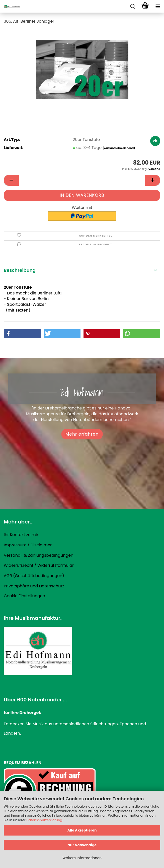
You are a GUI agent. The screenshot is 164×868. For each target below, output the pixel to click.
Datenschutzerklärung (44, 820)
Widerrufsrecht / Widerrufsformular (39, 565)
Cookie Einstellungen (24, 596)
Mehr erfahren (82, 434)
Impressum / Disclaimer (28, 545)
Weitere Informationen (82, 858)
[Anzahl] (82, 180)
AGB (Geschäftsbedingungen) (34, 576)
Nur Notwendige (82, 845)
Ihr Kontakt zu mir (21, 535)
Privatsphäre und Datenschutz (34, 586)
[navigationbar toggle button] (158, 7)
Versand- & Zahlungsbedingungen (38, 555)
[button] (11, 180)
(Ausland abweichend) (119, 148)
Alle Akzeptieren (82, 830)
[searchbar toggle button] (133, 7)
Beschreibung (20, 270)
